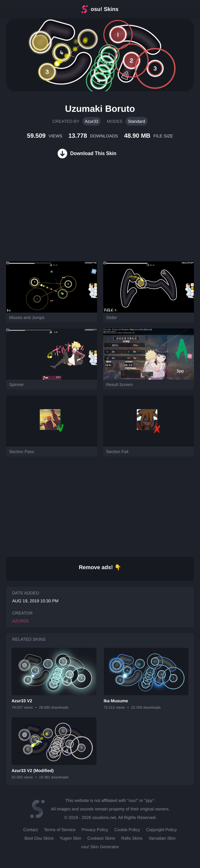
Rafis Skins (132, 838)
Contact (30, 830)
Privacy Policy (95, 830)
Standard (137, 121)
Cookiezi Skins (101, 838)
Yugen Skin (70, 838)
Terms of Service (60, 830)
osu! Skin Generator (100, 847)
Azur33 (92, 121)
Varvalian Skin (162, 838)
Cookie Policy (127, 830)
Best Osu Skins (39, 838)
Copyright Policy (161, 830)
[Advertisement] (46, 217)
